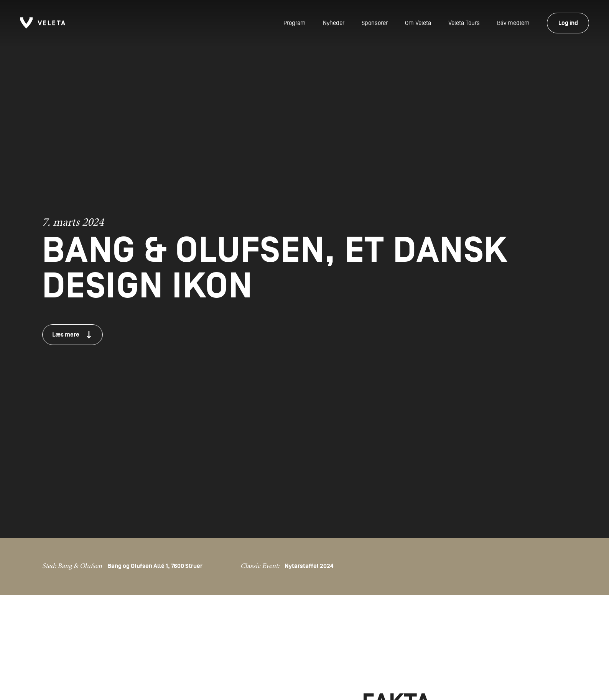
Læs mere (71, 334)
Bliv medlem (513, 23)
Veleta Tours (464, 23)
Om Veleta (418, 23)
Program (295, 23)
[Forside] (43, 23)
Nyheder (334, 23)
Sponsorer (375, 23)
